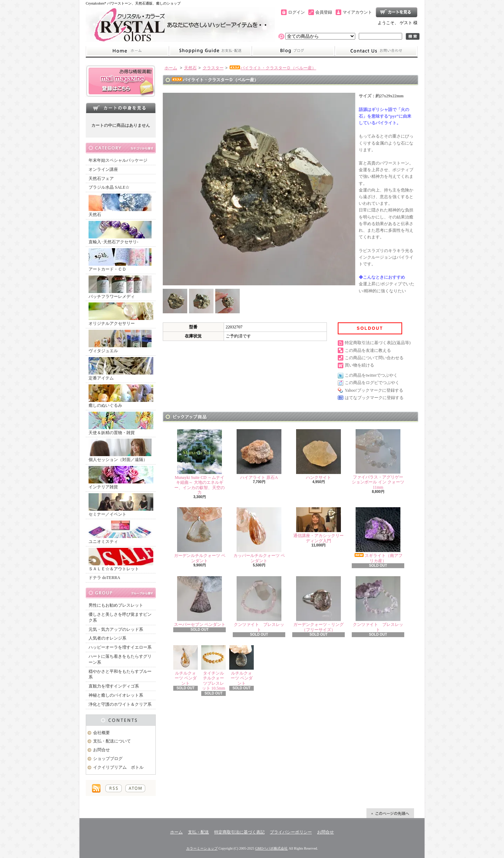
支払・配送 (198, 832)
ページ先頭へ (390, 813)
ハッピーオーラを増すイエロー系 (120, 647)
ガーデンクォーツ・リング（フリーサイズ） (318, 604)
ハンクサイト (318, 455)
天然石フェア (101, 179)
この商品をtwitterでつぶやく (371, 375)
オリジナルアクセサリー (121, 314)
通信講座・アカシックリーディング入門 (318, 525)
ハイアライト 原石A (259, 455)
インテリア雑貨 (121, 478)
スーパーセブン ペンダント (200, 602)
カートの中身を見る (121, 108)
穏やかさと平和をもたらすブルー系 (120, 674)
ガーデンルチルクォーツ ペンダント (200, 535)
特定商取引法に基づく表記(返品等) (378, 343)
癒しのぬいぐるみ (121, 396)
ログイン (296, 12)
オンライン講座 (103, 169)
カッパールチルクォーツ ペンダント (259, 535)
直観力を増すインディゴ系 (114, 686)
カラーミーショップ (202, 848)
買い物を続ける (359, 365)
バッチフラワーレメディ (120, 287)
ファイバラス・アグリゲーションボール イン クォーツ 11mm (378, 459)
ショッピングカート (397, 12)
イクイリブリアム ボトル (118, 767)
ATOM (135, 788)
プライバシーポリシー (291, 832)
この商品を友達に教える (368, 350)
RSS (114, 788)
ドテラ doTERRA (104, 578)
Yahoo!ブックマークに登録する (374, 390)
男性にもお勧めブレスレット (116, 605)
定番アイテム (121, 369)
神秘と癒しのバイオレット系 (116, 695)
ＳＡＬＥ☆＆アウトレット (121, 560)
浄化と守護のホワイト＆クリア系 (120, 704)
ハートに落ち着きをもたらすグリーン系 (120, 659)
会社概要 (101, 733)
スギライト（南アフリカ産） (378, 535)
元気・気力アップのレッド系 (116, 629)
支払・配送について (210, 51)
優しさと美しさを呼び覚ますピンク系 (120, 617)
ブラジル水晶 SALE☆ (109, 187)
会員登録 (324, 12)
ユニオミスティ (120, 532)
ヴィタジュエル (120, 341)
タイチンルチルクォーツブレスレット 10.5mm (213, 668)
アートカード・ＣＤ (120, 260)
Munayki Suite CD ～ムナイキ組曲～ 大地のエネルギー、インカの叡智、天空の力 (199, 462)
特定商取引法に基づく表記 (239, 832)
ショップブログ (293, 51)
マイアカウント (357, 12)
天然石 (120, 205)
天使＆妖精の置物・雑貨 (121, 423)
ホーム (127, 51)
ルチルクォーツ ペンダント (185, 665)
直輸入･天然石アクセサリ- (120, 233)
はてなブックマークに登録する (374, 398)
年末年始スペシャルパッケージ (118, 160)
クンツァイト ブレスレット (259, 604)
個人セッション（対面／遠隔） (120, 450)
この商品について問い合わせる (374, 358)
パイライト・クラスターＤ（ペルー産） (273, 68)
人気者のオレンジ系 (107, 638)
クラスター (213, 68)
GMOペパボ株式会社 (271, 848)
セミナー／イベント (121, 505)
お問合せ (376, 51)
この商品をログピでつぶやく (372, 383)
